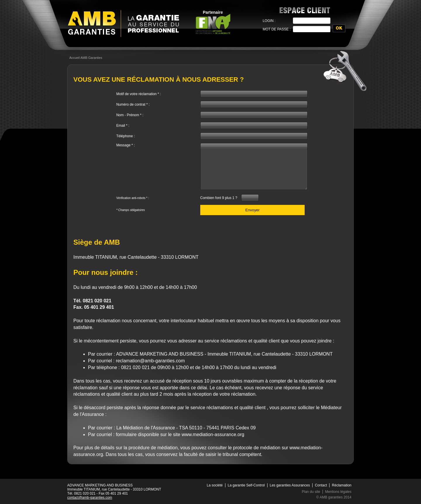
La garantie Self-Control (246, 485)
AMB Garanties (92, 23)
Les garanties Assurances (290, 485)
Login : (269, 21)
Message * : (126, 145)
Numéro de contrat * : (133, 104)
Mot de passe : (277, 29)
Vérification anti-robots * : (133, 198)
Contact (321, 485)
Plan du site (311, 492)
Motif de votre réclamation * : (139, 94)
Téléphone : (126, 136)
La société (215, 485)
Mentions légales (338, 492)
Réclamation (342, 485)
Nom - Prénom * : (130, 115)
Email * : (123, 126)
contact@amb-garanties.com (90, 498)
